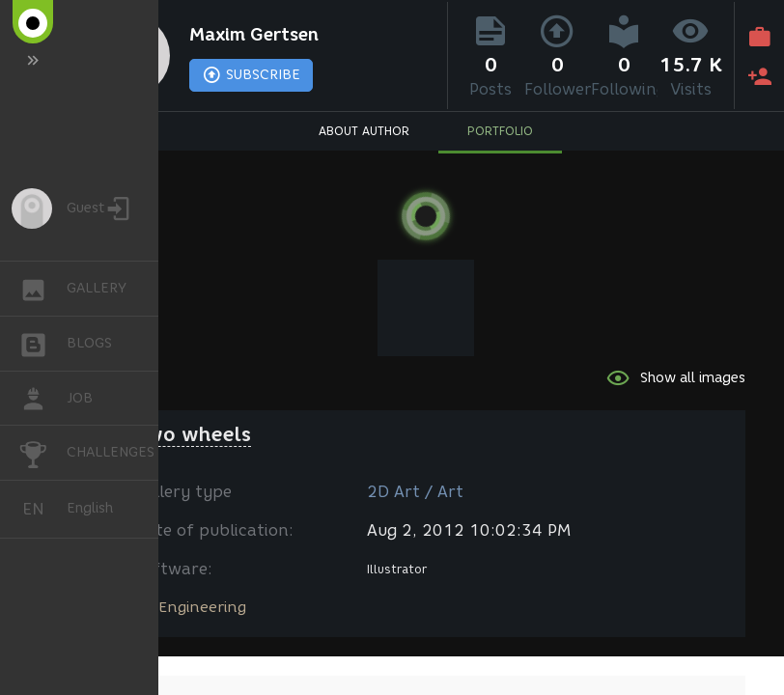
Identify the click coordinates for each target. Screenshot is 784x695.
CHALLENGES (43, 451)
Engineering (202, 607)
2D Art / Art (415, 492)
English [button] (41, 509)
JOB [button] (43, 399)
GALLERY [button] (43, 289)
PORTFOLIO (500, 131)
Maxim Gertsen (254, 35)
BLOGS (43, 342)
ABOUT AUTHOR (364, 131)
